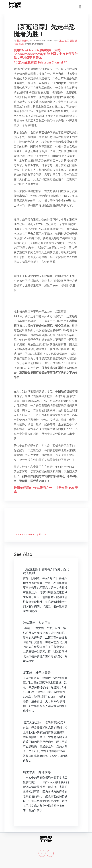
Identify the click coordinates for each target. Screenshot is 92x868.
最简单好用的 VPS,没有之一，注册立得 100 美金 (46, 489)
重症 (62, 41)
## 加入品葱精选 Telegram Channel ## (41, 62)
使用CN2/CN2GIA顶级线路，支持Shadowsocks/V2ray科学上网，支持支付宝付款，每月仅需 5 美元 (46, 54)
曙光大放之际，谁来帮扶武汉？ (45, 722)
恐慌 (72, 41)
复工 (67, 41)
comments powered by (30, 534)
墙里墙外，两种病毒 (37, 772)
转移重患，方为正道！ (38, 623)
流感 (21, 44)
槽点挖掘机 (23, 41)
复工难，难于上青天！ (38, 673)
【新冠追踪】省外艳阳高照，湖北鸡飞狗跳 (46, 571)
